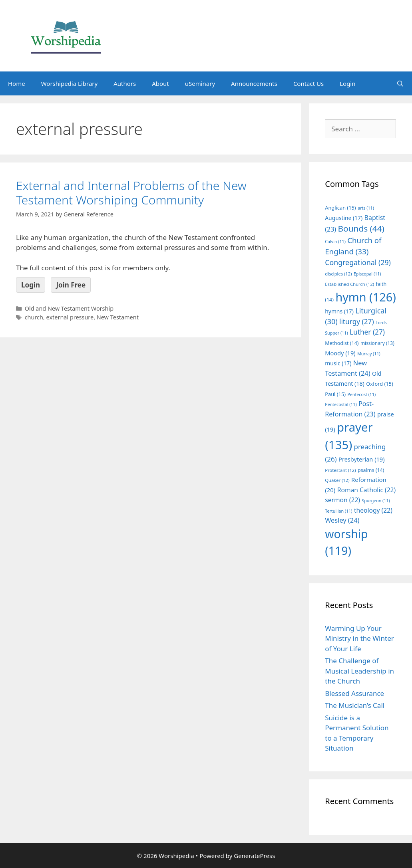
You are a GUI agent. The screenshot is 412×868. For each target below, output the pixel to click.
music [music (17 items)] (338, 363)
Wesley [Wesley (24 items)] (342, 520)
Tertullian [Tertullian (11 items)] (338, 511)
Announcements (254, 83)
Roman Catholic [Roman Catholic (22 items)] (367, 490)
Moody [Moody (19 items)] (340, 353)
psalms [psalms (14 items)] (371, 470)
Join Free (71, 285)
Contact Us (309, 83)
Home (17, 83)
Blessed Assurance (354, 693)
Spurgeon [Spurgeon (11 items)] (376, 501)
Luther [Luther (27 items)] (367, 332)
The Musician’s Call (355, 705)
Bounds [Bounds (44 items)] (361, 228)
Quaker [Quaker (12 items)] (337, 480)
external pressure (70, 317)
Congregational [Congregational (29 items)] (358, 262)
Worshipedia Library (69, 83)
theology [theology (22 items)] (373, 510)
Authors (125, 83)
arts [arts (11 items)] (366, 208)
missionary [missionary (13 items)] (377, 343)
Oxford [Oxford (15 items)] (379, 384)
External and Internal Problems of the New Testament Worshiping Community (131, 193)
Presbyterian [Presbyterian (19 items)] (361, 459)
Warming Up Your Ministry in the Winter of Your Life (359, 638)
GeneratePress (254, 856)
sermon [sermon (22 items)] (342, 500)
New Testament (118, 317)
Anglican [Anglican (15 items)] (340, 208)
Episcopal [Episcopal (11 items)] (367, 274)
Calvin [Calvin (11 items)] (335, 242)
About (160, 83)
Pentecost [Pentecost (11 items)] (361, 394)
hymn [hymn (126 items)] (365, 297)
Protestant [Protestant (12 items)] (340, 470)
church (34, 317)
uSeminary (200, 83)
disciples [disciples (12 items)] (338, 274)
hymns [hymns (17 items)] (339, 311)
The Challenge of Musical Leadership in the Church (359, 671)
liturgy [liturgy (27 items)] (357, 322)
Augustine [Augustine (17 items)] (344, 218)
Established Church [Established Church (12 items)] (349, 284)
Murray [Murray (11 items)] (369, 354)
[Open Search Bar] (400, 83)
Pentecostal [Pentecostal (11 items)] (341, 404)
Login (347, 83)
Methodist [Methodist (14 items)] (342, 343)
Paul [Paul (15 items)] (335, 394)
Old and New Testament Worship (69, 308)
